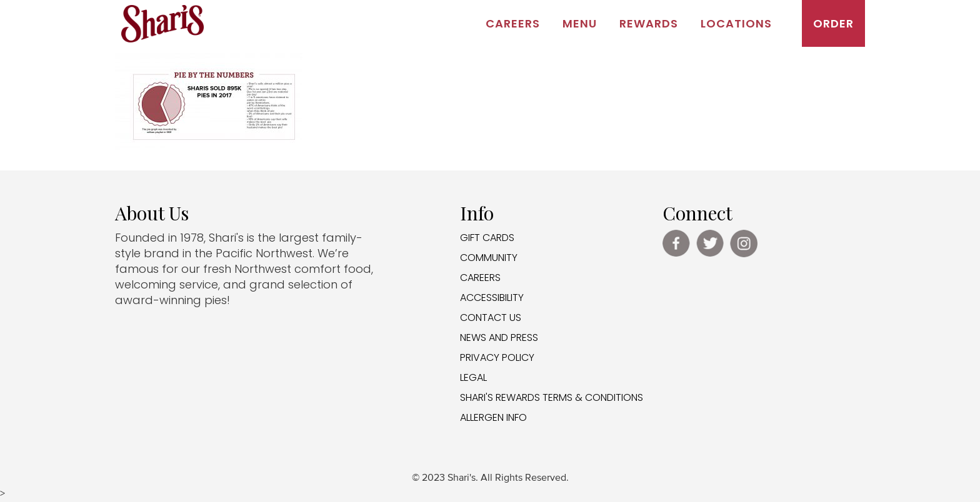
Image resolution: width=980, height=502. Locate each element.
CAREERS (480, 278)
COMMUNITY (489, 258)
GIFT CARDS (487, 238)
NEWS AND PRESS (499, 337)
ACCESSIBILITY (492, 298)
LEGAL (473, 377)
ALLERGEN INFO (493, 417)
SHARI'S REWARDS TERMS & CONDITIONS (552, 397)
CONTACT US (491, 317)
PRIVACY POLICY (497, 357)
